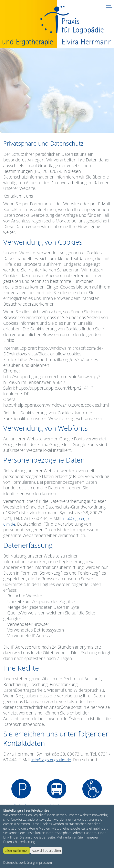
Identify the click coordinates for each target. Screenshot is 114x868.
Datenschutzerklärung (19, 863)
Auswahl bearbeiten (46, 851)
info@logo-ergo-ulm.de (51, 760)
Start (44, 125)
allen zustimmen (17, 851)
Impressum (44, 863)
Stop (47, 125)
